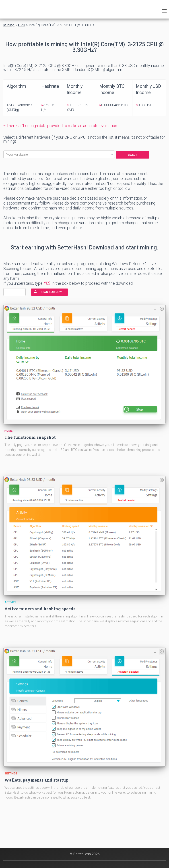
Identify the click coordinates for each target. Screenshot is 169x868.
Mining (9, 25)
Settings (11, 773)
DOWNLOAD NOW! (51, 292)
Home (8, 431)
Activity (10, 602)
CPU (22, 25)
